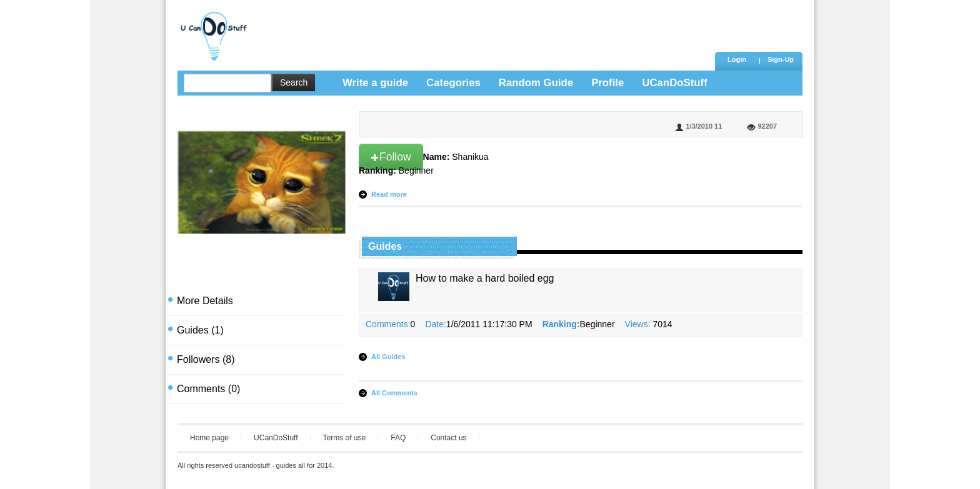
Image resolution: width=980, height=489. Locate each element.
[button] (781, 61)
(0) (208, 389)
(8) (206, 359)
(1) (200, 330)
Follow (391, 157)
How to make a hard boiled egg (485, 278)
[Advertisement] (483, 28)
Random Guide (536, 83)
